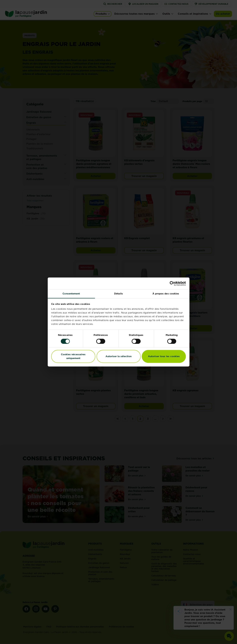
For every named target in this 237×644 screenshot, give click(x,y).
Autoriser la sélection (118, 356)
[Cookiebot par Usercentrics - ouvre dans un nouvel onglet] (172, 283)
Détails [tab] (118, 294)
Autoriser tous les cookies (164, 356)
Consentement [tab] (71, 294)
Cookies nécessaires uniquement (73, 356)
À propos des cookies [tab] (166, 294)
